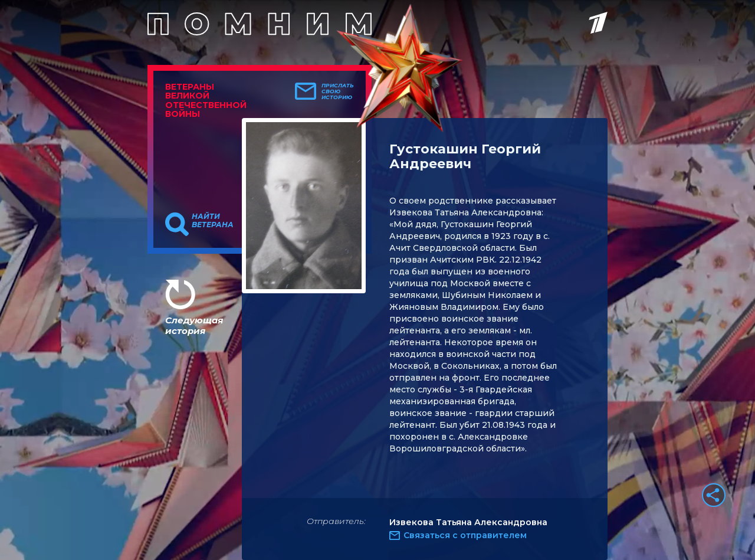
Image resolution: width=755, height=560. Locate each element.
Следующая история (194, 325)
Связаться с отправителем (465, 535)
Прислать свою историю (338, 91)
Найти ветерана (213, 221)
